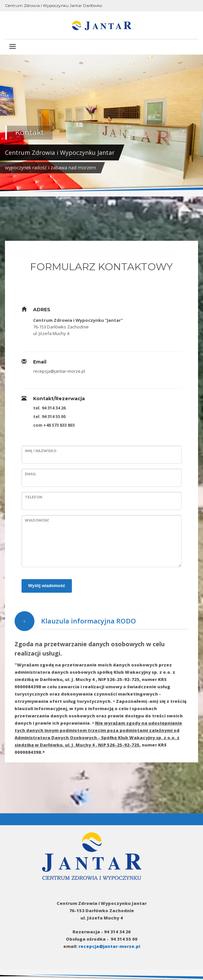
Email (30, 474)
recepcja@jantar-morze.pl (109, 946)
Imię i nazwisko (41, 451)
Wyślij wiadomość (47, 586)
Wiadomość (37, 520)
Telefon (33, 497)
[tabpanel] (101, 126)
